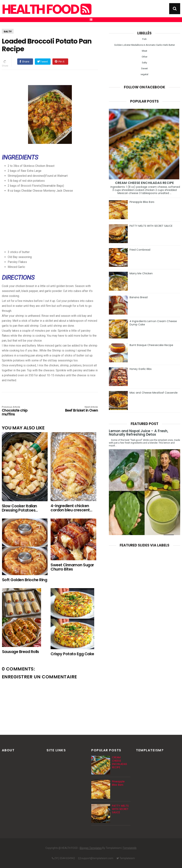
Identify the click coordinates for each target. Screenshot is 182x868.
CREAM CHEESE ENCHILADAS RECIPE (145, 183)
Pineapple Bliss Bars (142, 202)
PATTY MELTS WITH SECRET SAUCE (151, 226)
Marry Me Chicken (141, 273)
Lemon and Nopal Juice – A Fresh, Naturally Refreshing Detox (139, 433)
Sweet (144, 68)
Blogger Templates (91, 848)
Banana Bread (139, 297)
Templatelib (130, 848)
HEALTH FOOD (46, 9)
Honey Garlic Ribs (141, 369)
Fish (144, 39)
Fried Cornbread (140, 250)
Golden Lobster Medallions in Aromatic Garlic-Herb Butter (145, 45)
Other (145, 57)
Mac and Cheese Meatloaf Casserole (154, 393)
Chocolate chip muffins (21, 411)
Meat (145, 51)
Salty (8, 32)
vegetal (144, 74)
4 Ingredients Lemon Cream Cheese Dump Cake (153, 323)
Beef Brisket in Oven (79, 409)
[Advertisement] (58, 219)
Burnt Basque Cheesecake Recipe (151, 345)
